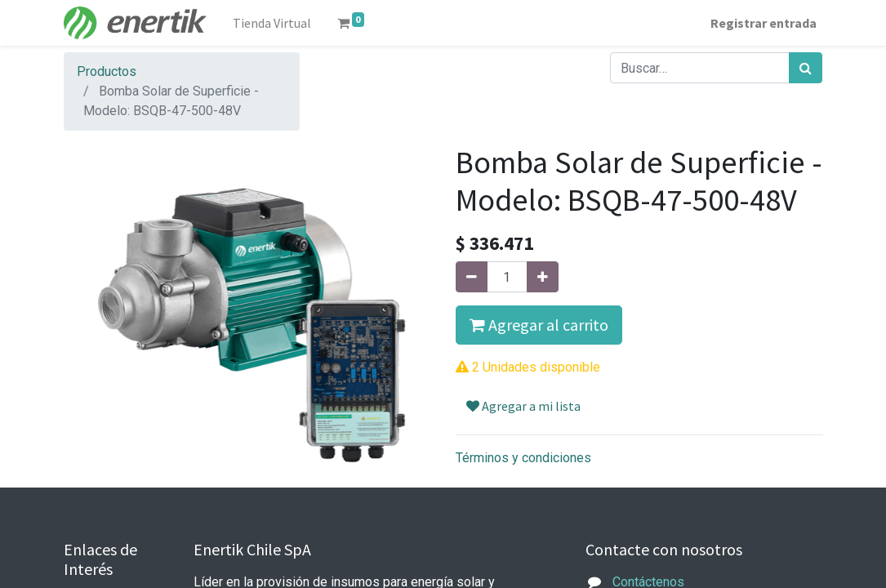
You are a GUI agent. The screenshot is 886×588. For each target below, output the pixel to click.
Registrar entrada (764, 23)
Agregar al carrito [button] (539, 325)
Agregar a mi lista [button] (523, 406)
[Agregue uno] (543, 277)
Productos (107, 71)
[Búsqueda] (806, 68)
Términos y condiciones (523, 458)
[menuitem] (272, 23)
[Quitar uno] (472, 277)
